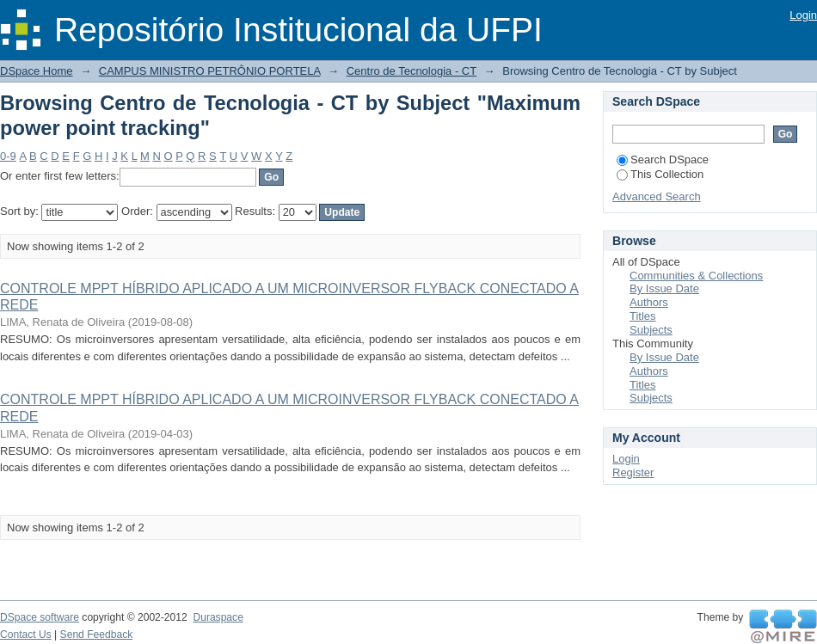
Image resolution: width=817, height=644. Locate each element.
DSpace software (40, 617)
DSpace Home (37, 71)
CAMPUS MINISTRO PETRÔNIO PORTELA (210, 71)
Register (633, 472)
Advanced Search (657, 196)
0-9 (8, 156)
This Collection (660, 174)
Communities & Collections (696, 276)
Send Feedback (97, 635)
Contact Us (26, 635)
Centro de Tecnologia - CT (412, 71)
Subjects (651, 330)
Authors (649, 302)
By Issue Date (664, 288)
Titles (643, 316)
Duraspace (218, 617)
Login (803, 15)
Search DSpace (663, 159)
